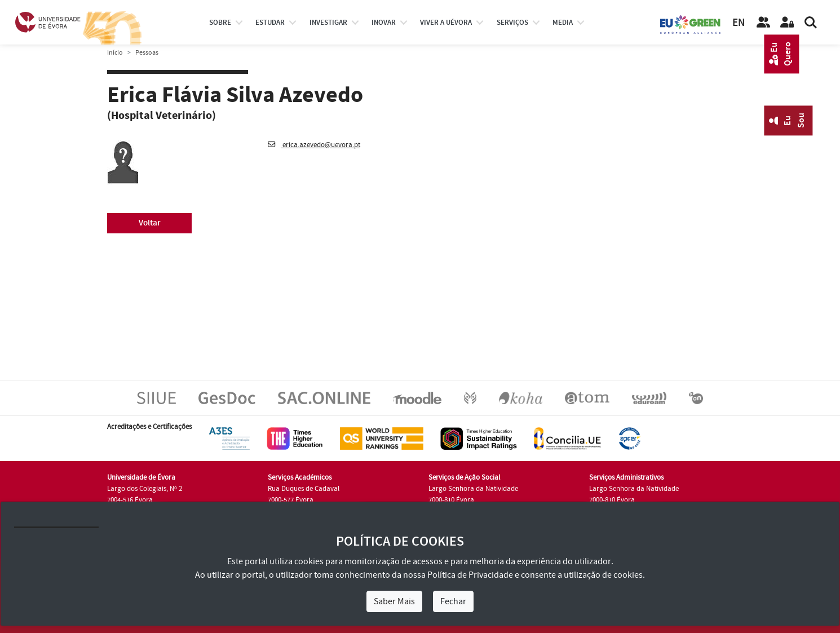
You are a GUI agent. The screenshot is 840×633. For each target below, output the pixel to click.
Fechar (453, 601)
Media (563, 23)
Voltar (150, 223)
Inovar (384, 23)
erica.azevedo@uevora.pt (314, 145)
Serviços (512, 23)
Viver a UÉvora (446, 23)
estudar (270, 23)
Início (115, 53)
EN (739, 23)
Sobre (220, 23)
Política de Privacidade (470, 575)
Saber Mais (394, 601)
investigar (328, 23)
